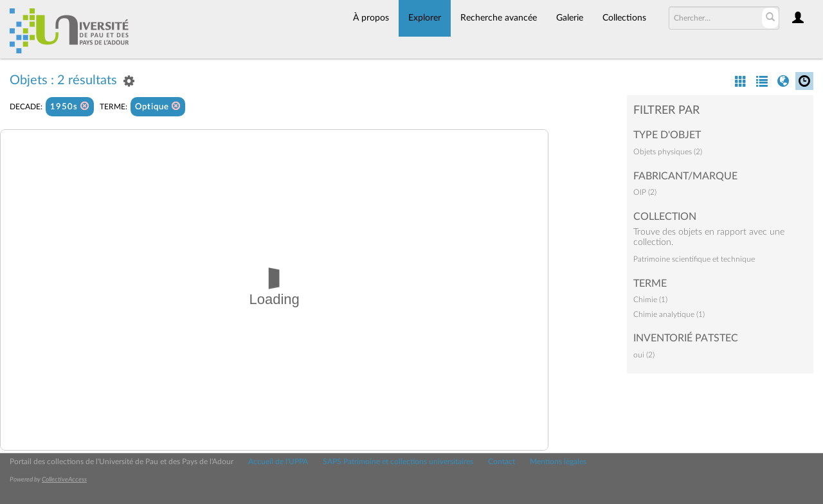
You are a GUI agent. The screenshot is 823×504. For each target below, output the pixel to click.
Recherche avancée (499, 18)
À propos (371, 18)
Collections (624, 18)
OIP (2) (645, 192)
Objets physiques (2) (668, 152)
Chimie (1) (650, 300)
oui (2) (644, 355)
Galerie (570, 18)
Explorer (425, 18)
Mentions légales (558, 462)
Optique (158, 106)
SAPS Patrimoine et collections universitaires (398, 462)
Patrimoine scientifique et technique (694, 259)
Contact (502, 462)
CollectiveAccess (64, 480)
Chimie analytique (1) (669, 314)
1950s (70, 106)
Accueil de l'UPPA (278, 462)
